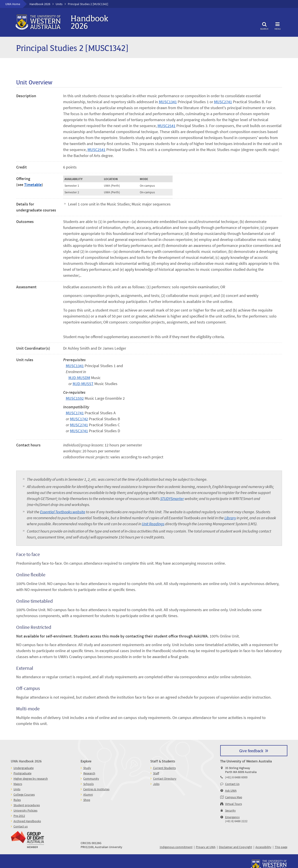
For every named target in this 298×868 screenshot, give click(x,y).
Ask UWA (231, 790)
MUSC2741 (223, 102)
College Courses (24, 794)
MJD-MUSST (83, 384)
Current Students (165, 768)
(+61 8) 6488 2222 (236, 821)
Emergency (232, 817)
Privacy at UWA (206, 847)
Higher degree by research (31, 779)
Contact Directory (165, 779)
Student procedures (27, 805)
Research (89, 773)
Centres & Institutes (96, 789)
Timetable (33, 185)
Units (59, 4)
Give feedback (251, 751)
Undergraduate (24, 768)
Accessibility (263, 847)
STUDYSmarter (172, 499)
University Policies (25, 810)
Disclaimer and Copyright (236, 847)
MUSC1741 (75, 413)
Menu (278, 25)
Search (264, 25)
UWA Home (13, 4)
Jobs (156, 784)
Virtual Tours (234, 804)
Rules (17, 800)
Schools (89, 784)
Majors (18, 784)
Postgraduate (22, 773)
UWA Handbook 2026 (26, 761)
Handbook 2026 (40, 4)
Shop (87, 800)
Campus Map (234, 797)
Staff (156, 773)
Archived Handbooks (27, 821)
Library (230, 518)
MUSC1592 (75, 398)
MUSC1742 (79, 419)
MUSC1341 (168, 102)
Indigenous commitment (176, 847)
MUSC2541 (167, 126)
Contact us (21, 826)
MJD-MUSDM (79, 378)
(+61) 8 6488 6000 (236, 777)
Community (91, 779)
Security (230, 810)
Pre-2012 (19, 816)
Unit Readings (153, 524)
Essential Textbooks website (63, 512)
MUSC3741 (79, 431)
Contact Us (232, 784)
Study (87, 768)
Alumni (88, 794)
